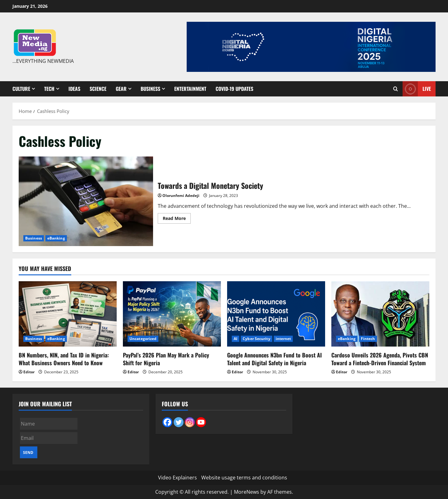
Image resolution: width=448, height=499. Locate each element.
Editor (29, 372)
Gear (121, 89)
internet (283, 339)
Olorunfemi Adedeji (181, 196)
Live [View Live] (417, 89)
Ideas (74, 89)
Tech (49, 89)
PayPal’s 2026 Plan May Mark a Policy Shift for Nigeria (166, 359)
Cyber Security (256, 339)
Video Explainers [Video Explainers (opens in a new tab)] (177, 478)
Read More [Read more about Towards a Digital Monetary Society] (177, 219)
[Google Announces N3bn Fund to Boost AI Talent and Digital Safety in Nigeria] (276, 314)
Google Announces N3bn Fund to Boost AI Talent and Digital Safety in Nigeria (274, 359)
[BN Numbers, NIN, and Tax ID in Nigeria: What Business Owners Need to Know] (68, 314)
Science (98, 89)
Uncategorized (143, 339)
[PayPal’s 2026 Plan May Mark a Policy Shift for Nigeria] (172, 314)
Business (150, 89)
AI (236, 339)
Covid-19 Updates (234, 89)
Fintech (368, 339)
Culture (21, 89)
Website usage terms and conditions (244, 478)
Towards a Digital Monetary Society (86, 201)
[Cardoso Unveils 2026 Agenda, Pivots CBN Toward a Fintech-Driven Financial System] (380, 314)
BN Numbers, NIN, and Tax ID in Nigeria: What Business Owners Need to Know (64, 359)
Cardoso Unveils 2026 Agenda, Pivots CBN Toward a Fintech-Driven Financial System (380, 359)
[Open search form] (396, 89)
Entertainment (190, 89)
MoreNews (247, 492)
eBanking (56, 238)
